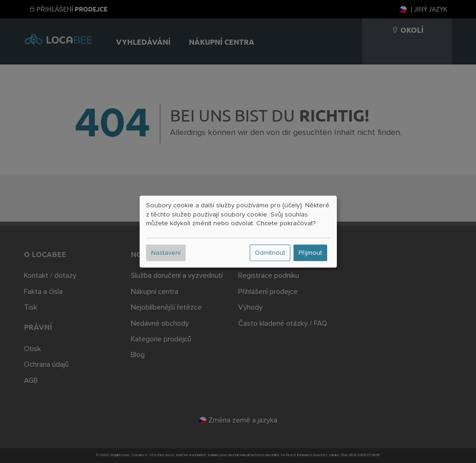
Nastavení (166, 253)
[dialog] (238, 231)
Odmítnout (270, 253)
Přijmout (310, 253)
